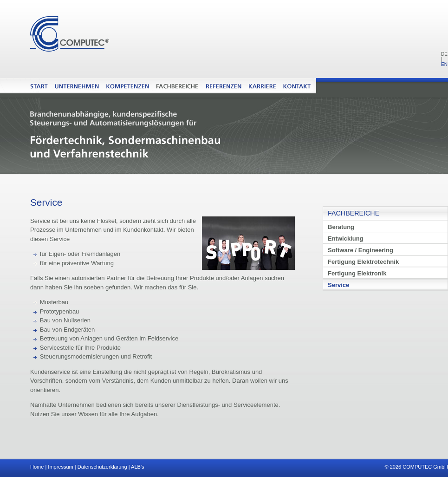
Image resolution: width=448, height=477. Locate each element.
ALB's (137, 467)
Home (37, 467)
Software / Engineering (360, 250)
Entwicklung (346, 238)
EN (444, 64)
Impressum (60, 467)
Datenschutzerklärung (102, 467)
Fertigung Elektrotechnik (363, 262)
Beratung (341, 227)
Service (338, 285)
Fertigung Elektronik (357, 273)
